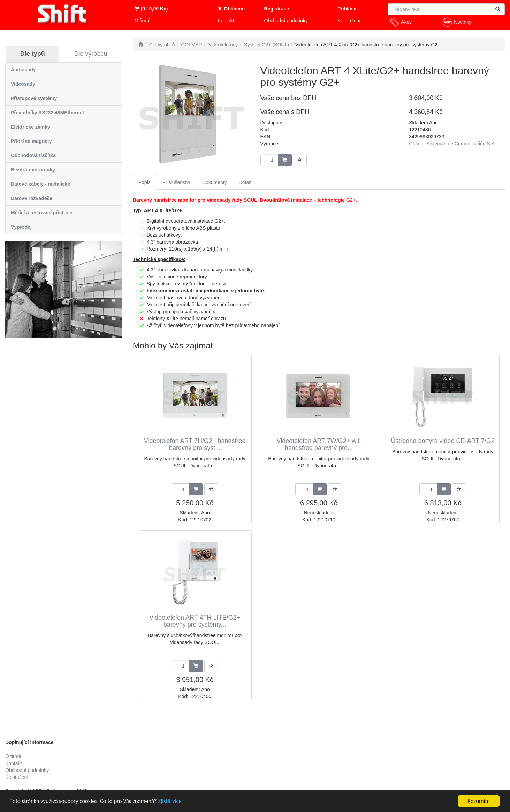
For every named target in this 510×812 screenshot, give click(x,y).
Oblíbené (231, 9)
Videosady (23, 84)
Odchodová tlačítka (33, 155)
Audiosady (23, 70)
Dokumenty (215, 182)
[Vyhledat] (498, 9)
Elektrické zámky (31, 127)
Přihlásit (347, 9)
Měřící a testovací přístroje (42, 213)
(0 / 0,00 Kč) (151, 9)
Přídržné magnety (31, 141)
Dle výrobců (91, 54)
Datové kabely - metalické (40, 184)
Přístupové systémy (34, 98)
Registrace (277, 9)
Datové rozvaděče (32, 198)
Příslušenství (176, 182)
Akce (401, 22)
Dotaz (245, 182)
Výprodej (21, 227)
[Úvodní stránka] (140, 45)
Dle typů (33, 54)
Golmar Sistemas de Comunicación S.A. (452, 144)
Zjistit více (173, 802)
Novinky (457, 22)
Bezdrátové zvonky (33, 170)
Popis (144, 182)
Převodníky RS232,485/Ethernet (47, 113)
